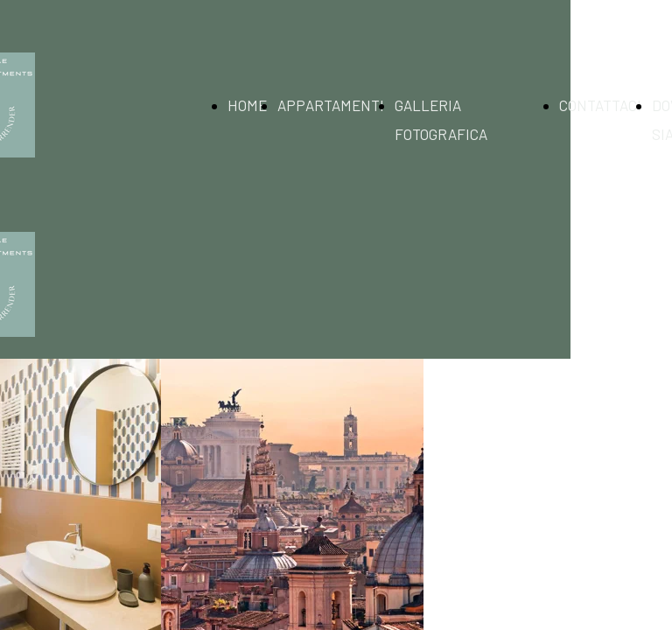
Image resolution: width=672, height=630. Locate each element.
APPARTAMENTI (331, 105)
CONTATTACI (600, 105)
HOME (247, 105)
